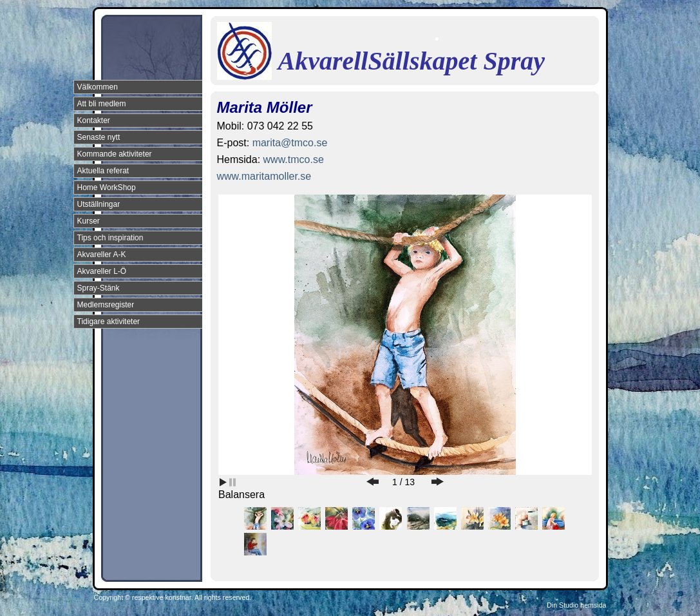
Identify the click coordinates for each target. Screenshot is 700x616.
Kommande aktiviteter (115, 154)
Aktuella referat (103, 171)
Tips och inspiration (110, 238)
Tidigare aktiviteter (109, 322)
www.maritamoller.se (264, 176)
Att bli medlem (102, 104)
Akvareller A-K (102, 255)
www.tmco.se (294, 159)
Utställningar (99, 204)
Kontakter (94, 120)
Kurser (89, 221)
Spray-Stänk (99, 288)
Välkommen (98, 87)
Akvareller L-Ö (102, 271)
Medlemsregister (106, 305)
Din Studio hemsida (576, 605)
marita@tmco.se (290, 143)
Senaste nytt (99, 137)
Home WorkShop (107, 188)
